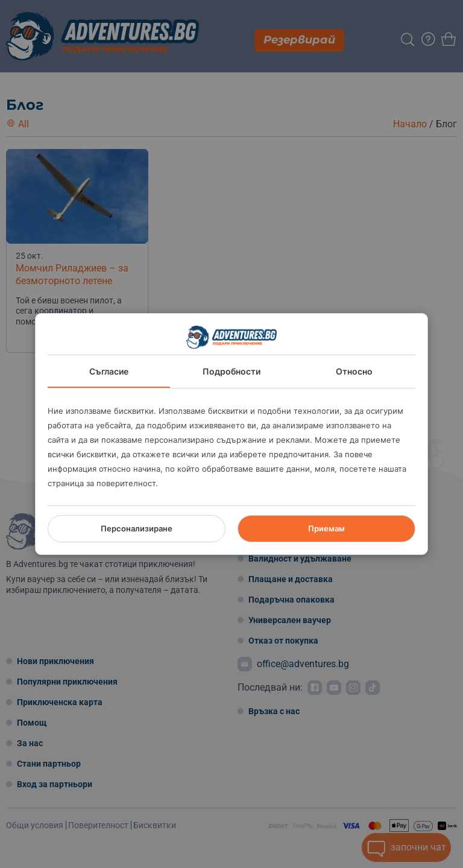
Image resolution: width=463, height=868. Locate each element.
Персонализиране (137, 528)
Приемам (326, 528)
